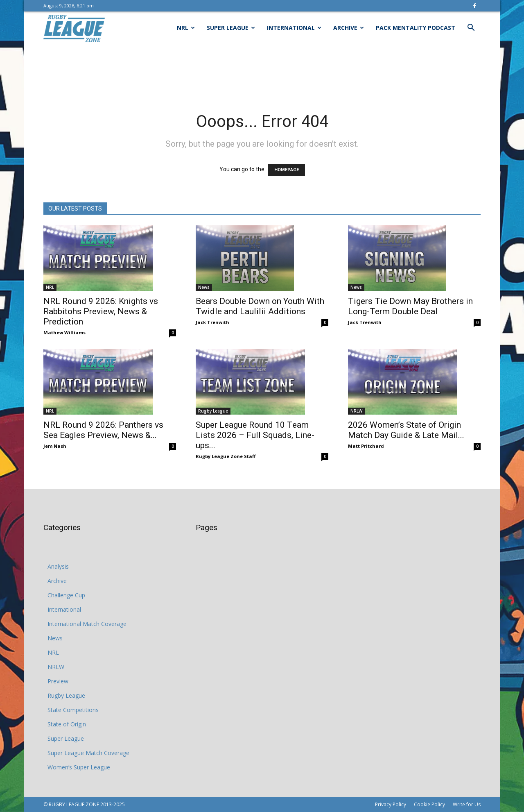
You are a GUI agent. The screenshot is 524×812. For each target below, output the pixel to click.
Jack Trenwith (212, 322)
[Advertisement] (262, 73)
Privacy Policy (391, 804)
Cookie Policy (429, 804)
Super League (231, 28)
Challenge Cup (66, 595)
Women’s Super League (79, 767)
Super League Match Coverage (88, 753)
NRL (186, 28)
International (294, 28)
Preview (58, 681)
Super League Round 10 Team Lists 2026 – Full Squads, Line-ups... (255, 435)
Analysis (58, 566)
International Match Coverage (87, 624)
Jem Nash (55, 446)
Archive (349, 28)
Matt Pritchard (366, 446)
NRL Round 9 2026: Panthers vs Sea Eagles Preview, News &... (103, 430)
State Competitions (73, 710)
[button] (471, 28)
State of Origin (67, 724)
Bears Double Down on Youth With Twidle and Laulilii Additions (260, 306)
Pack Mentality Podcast (416, 28)
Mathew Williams (64, 332)
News (204, 287)
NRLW (356, 411)
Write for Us (467, 804)
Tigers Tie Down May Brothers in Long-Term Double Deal (410, 306)
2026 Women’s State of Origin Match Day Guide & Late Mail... (406, 430)
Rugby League (213, 411)
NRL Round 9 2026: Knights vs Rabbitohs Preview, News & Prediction (101, 311)
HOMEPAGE (287, 170)
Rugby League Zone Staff (226, 456)
